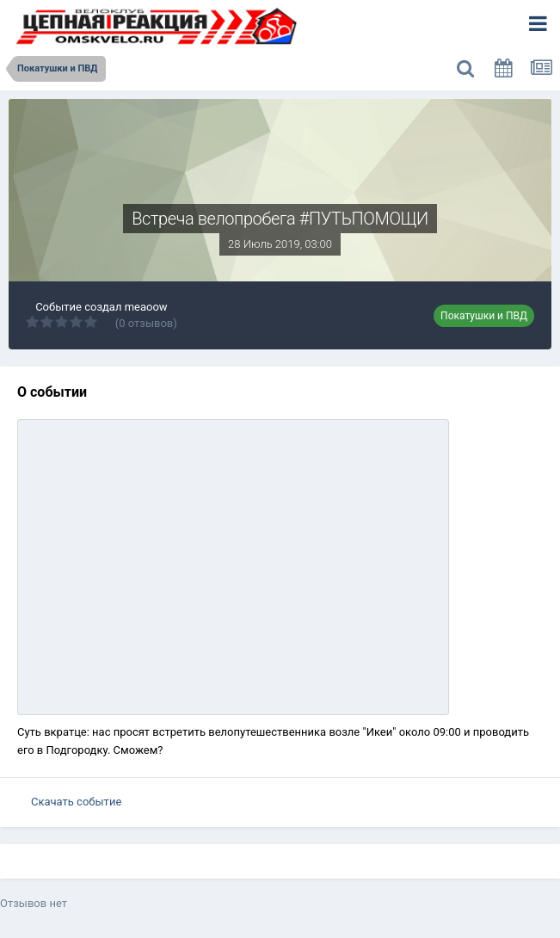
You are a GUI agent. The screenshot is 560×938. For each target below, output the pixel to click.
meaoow (146, 307)
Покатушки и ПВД (484, 316)
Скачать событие (76, 802)
